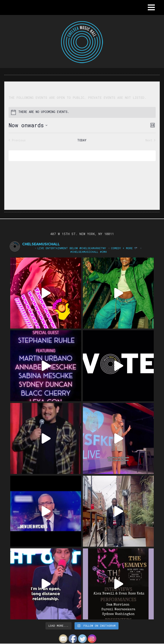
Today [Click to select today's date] (82, 140)
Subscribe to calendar (79, 156)
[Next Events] (150, 140)
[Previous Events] (17, 140)
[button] (151, 7)
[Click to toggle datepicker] (28, 125)
